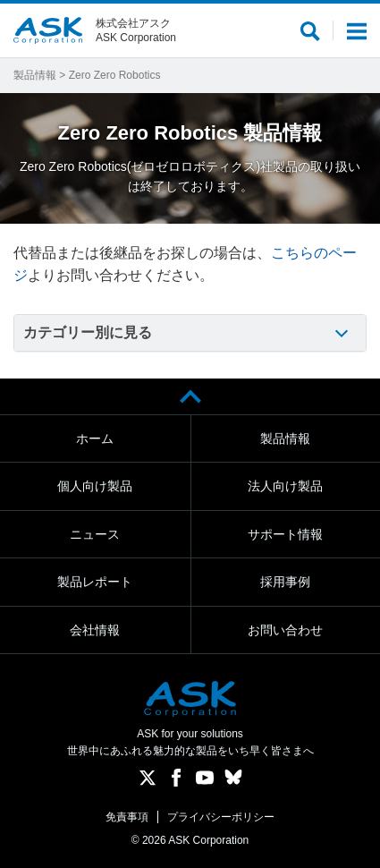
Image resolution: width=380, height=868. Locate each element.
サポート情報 (285, 534)
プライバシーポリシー (221, 817)
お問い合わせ (285, 630)
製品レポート (95, 582)
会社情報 (95, 630)
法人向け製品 (285, 486)
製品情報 (35, 75)
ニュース (95, 534)
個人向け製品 (95, 486)
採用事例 (285, 582)
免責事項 (127, 817)
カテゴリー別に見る (88, 332)
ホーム (95, 438)
